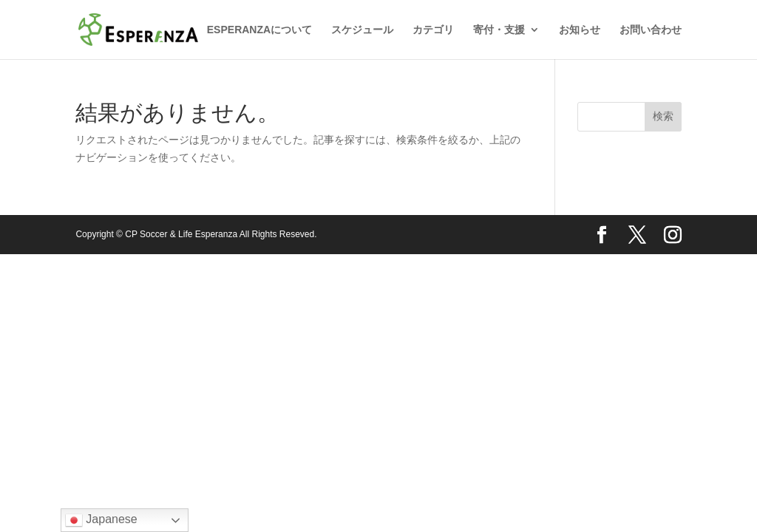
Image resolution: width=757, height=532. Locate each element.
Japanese (101, 520)
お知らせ (580, 30)
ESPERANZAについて (259, 30)
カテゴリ (433, 30)
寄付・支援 (499, 30)
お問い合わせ (651, 30)
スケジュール (362, 30)
